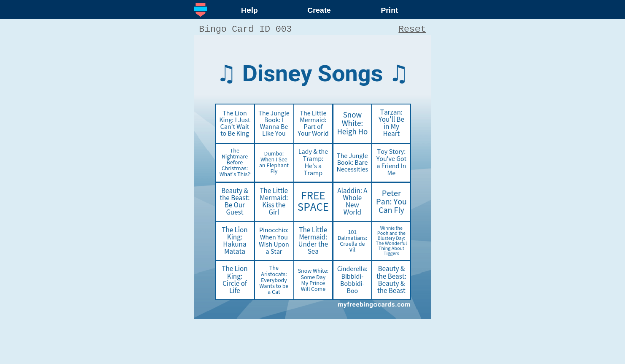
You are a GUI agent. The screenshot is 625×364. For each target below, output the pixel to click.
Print (389, 10)
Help (250, 10)
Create (319, 10)
